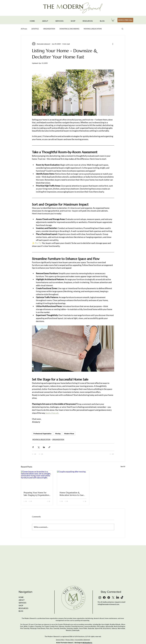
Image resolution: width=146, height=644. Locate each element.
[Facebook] (104, 598)
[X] (113, 598)
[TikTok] (122, 598)
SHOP (21, 606)
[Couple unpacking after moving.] (73, 480)
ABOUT (22, 600)
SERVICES (22, 603)
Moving (58, 434)
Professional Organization (42, 434)
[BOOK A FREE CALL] (125, 20)
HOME (21, 597)
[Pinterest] (109, 598)
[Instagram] (100, 598)
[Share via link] (49, 447)
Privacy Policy (70, 640)
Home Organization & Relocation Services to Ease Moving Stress (72, 494)
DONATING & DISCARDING (69, 29)
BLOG (21, 611)
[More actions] (113, 44)
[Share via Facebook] (33, 447)
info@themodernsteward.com (108, 604)
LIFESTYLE (35, 29)
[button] (113, 20)
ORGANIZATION (49, 29)
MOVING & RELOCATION (93, 29)
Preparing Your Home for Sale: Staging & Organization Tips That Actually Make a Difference (36, 494)
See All (123, 466)
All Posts (24, 29)
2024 (59, 643)
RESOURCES (23, 608)
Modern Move (69, 434)
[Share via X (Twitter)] (38, 447)
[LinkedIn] (118, 598)
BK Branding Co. (88, 643)
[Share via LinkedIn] (44, 447)
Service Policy (60, 640)
